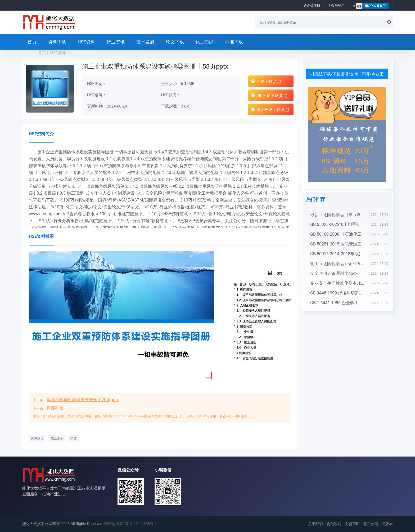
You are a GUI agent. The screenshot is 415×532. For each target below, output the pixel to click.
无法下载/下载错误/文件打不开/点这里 (347, 74)
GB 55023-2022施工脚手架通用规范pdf (338, 224)
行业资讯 (116, 42)
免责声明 (352, 524)
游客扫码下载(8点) (270, 109)
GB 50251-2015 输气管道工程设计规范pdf (338, 244)
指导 (73, 439)
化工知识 (204, 42)
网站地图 (112, 524)
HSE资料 (86, 42)
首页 (32, 42)
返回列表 (55, 408)
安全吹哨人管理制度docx (334, 273)
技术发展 (145, 42)
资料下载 (57, 42)
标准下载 (234, 42)
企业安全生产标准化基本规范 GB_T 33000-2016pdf (338, 283)
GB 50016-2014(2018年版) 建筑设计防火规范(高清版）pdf (338, 254)
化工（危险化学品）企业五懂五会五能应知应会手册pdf (338, 264)
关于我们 (315, 524)
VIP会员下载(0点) (269, 95)
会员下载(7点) (266, 81)
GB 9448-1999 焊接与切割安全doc (338, 293)
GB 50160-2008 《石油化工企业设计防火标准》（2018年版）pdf (338, 234)
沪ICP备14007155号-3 (138, 524)
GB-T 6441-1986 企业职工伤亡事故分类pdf (338, 303)
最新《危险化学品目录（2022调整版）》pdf (338, 215)
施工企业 (57, 439)
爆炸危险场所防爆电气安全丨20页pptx (83, 400)
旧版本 (387, 524)
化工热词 (371, 524)
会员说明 (334, 524)
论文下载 (175, 42)
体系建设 (37, 439)
